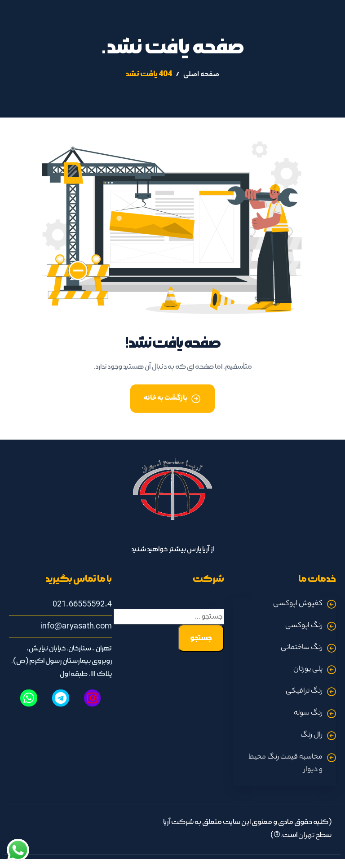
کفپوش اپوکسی (298, 604)
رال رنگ (312, 735)
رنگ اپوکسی (304, 626)
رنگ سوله (308, 713)
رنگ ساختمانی (302, 648)
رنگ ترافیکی (304, 691)
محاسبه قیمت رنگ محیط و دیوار (285, 764)
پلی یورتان (308, 670)
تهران (306, 836)
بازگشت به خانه (166, 399)
